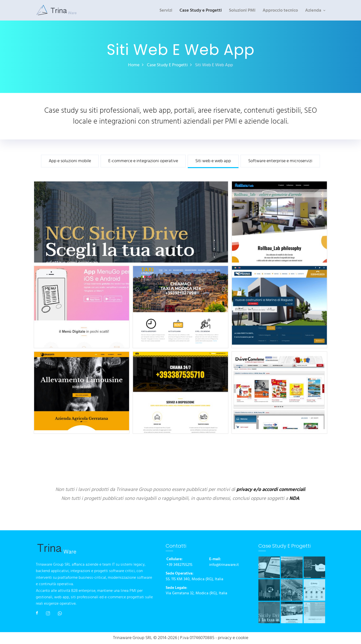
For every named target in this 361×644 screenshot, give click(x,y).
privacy (225, 638)
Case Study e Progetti (201, 11)
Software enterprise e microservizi (280, 161)
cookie (242, 638)
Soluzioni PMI (242, 11)
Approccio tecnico (280, 11)
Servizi (166, 11)
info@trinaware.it (224, 565)
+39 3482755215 (179, 565)
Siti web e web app (213, 161)
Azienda (313, 11)
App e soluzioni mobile (70, 161)
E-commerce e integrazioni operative (143, 161)
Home (134, 65)
